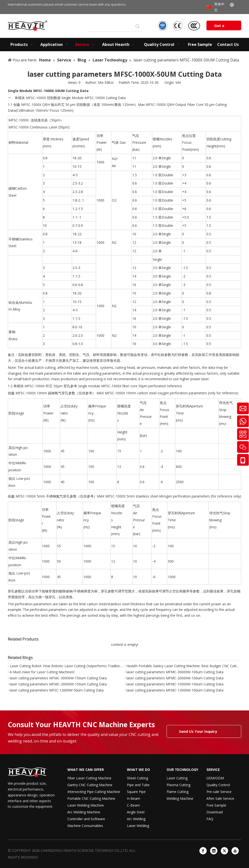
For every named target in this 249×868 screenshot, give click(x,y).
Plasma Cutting (178, 785)
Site (178, 82)
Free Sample (216, 805)
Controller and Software (86, 819)
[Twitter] (224, 851)
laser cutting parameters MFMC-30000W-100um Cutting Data (175, 672)
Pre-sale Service (219, 792)
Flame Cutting (178, 792)
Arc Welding (136, 819)
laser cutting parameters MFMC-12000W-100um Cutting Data (175, 690)
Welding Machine (180, 798)
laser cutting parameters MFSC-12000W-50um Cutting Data (57, 690)
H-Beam (133, 798)
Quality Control (218, 785)
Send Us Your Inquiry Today (198, 733)
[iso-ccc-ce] (180, 26)
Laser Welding (138, 826)
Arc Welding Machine (84, 812)
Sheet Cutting (138, 778)
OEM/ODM (215, 778)
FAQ (210, 819)
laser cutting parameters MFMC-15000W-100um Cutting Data (175, 684)
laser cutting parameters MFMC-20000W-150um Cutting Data (58, 684)
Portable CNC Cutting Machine (91, 798)
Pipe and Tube (138, 785)
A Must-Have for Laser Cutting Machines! (42, 672)
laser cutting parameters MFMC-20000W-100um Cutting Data (175, 678)
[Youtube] (235, 851)
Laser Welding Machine (86, 805)
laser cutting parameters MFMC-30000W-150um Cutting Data (58, 678)
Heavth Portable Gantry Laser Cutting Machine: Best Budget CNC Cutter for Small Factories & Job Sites (183, 666)
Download (215, 812)
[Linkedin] (214, 851)
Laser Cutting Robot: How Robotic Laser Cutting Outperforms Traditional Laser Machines (66, 666)
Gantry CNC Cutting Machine (90, 785)
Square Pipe (136, 792)
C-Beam (133, 805)
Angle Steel (136, 812)
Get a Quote (220, 27)
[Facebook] (203, 851)
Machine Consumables (85, 826)
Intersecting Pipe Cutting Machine (94, 792)
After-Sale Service (220, 798)
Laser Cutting (177, 778)
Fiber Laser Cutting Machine (89, 778)
